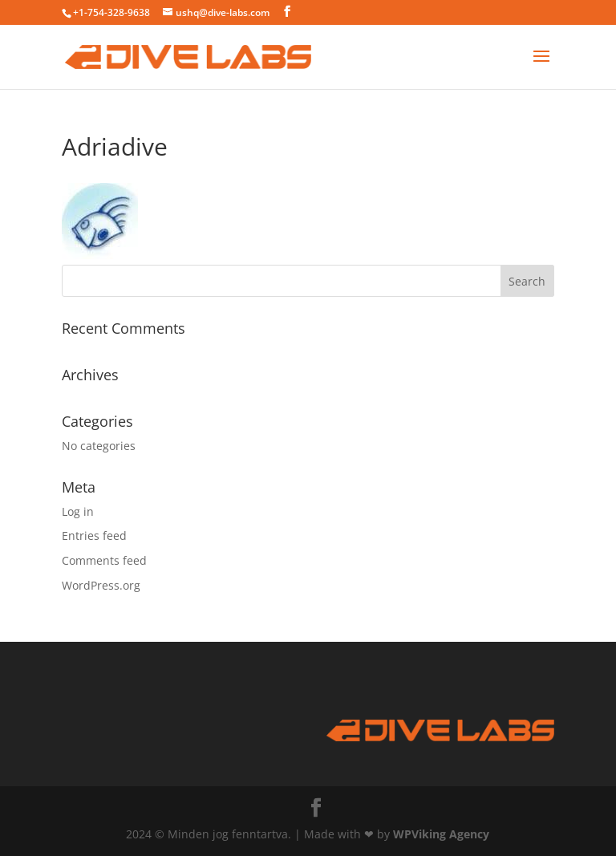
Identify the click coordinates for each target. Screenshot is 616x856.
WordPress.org (101, 585)
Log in (78, 511)
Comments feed (104, 560)
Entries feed (94, 536)
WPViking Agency (441, 834)
